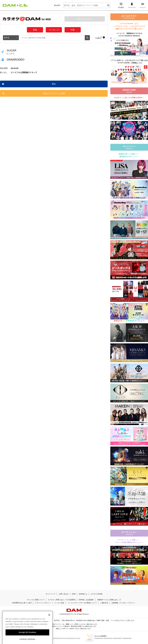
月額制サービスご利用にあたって (109, 600)
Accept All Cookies (27, 637)
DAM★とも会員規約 (86, 600)
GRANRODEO (16, 60)
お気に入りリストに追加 (54, 93)
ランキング (54, 30)
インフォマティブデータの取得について (82, 603)
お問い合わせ (64, 594)
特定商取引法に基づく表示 (22, 603)
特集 (73, 30)
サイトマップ (50, 594)
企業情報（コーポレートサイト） (124, 603)
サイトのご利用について (36, 600)
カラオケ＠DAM (97, 594)
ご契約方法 (104, 603)
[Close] (49, 619)
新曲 (35, 30)
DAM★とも (83, 594)
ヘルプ (98, 38)
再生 (54, 84)
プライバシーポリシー (43, 603)
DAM (74, 594)
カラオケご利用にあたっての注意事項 (62, 600)
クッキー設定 (59, 603)
